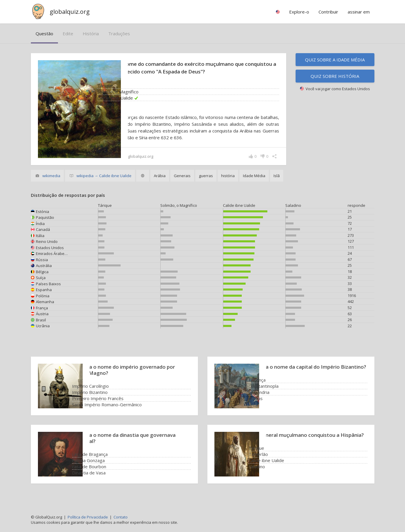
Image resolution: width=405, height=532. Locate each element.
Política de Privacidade (88, 517)
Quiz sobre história (335, 76)
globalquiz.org (70, 12)
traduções (119, 33)
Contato (121, 517)
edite (68, 33)
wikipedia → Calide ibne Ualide (104, 182)
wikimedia (51, 182)
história (91, 33)
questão (44, 33)
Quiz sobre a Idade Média (335, 60)
